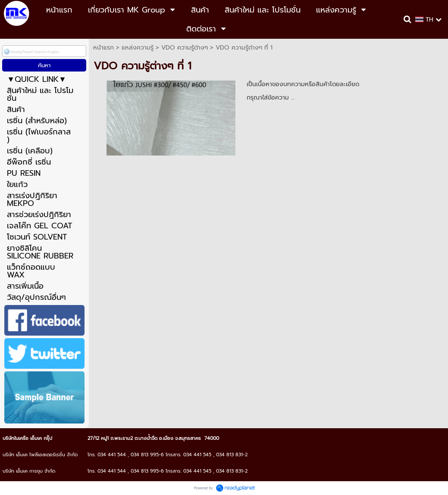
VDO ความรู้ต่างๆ (185, 48)
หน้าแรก (103, 48)
